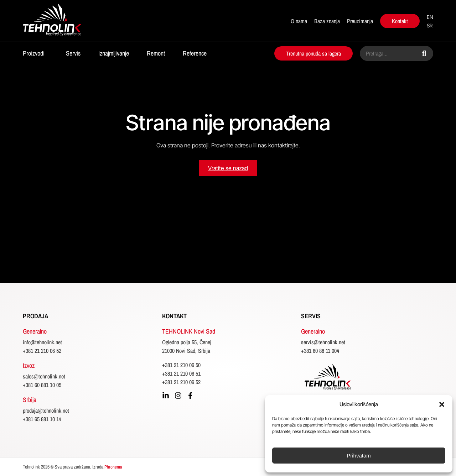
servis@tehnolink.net (323, 342)
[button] (442, 404)
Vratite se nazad (228, 168)
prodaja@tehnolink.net (46, 410)
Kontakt (400, 21)
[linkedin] (166, 396)
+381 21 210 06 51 (181, 373)
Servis (73, 53)
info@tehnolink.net (42, 342)
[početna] (63, 21)
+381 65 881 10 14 (42, 419)
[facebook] (190, 396)
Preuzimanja (360, 21)
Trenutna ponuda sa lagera (313, 53)
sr (430, 25)
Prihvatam (359, 456)
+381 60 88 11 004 (320, 351)
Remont (156, 53)
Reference (195, 53)
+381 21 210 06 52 (42, 351)
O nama (299, 21)
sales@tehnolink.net (44, 376)
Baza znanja (327, 21)
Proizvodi (34, 53)
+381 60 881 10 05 (42, 385)
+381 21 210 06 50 (181, 365)
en (430, 17)
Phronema (113, 467)
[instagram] (178, 396)
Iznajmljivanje (114, 53)
